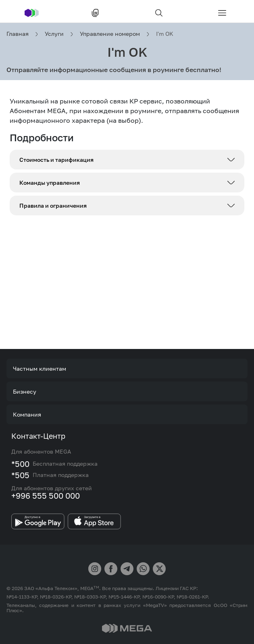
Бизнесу (25, 391)
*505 (20, 475)
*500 (20, 464)
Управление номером (110, 34)
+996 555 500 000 (46, 495)
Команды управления (50, 183)
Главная (18, 34)
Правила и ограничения (53, 205)
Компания (27, 414)
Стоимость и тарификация (56, 160)
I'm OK (165, 34)
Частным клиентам (40, 368)
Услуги (54, 34)
